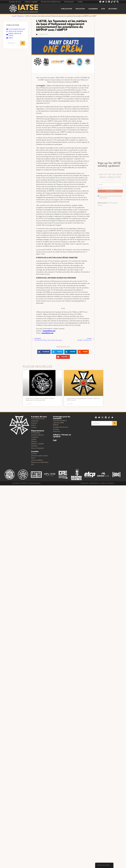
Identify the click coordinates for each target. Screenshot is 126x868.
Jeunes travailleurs (37, 460)
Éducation (80, 9)
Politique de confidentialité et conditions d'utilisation (97, 483)
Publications (67, 9)
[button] (44, 352)
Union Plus (56, 432)
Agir (103, 9)
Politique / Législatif (37, 444)
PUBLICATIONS (13, 25)
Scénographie (36, 433)
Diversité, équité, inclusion (40, 456)
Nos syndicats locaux (38, 419)
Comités (35, 452)
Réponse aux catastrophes (40, 462)
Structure (34, 423)
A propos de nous (39, 417)
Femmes (34, 454)
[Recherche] (23, 43)
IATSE (28, 8)
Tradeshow (35, 437)
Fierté (33, 458)
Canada (34, 439)
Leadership (35, 421)
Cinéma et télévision (38, 435)
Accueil (14, 16)
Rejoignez (113, 9)
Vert (32, 465)
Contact (34, 428)
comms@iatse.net (49, 331)
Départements (38, 431)
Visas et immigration (38, 448)
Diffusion (34, 442)
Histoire (34, 425)
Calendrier (93, 9)
